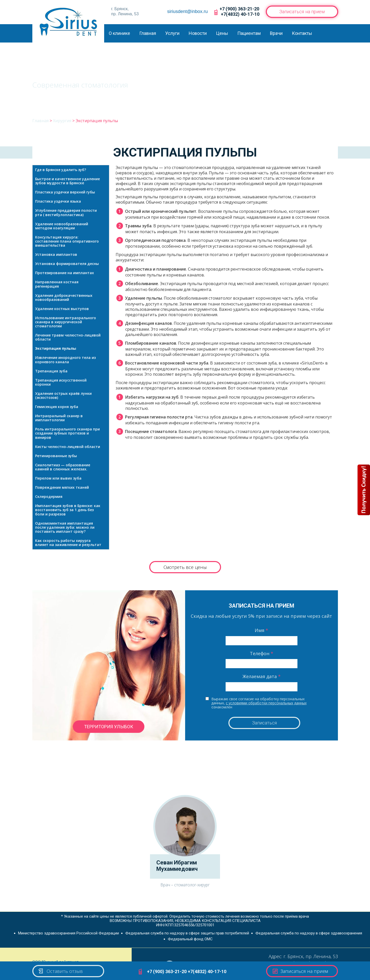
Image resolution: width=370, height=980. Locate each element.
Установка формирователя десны (67, 264)
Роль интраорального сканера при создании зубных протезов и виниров (67, 433)
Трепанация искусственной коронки (61, 382)
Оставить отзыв (60, 971)
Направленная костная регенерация (57, 284)
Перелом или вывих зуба (58, 478)
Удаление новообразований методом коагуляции (62, 226)
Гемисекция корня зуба (57, 407)
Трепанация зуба (51, 371)
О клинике (119, 33)
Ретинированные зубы (56, 456)
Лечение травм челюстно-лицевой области (68, 337)
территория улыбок (109, 727)
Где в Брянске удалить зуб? (61, 170)
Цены (222, 33)
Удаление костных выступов (62, 309)
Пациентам (249, 33)
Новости (198, 33)
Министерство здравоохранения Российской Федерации (68, 933)
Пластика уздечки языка (58, 201)
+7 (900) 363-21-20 (239, 9)
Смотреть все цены (185, 567)
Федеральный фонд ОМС (190, 939)
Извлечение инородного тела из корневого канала (65, 360)
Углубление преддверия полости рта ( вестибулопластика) (66, 212)
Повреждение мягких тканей (62, 487)
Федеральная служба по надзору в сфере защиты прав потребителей (187, 933)
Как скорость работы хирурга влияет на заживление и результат (68, 543)
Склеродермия (49, 496)
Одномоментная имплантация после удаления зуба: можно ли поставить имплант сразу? (65, 527)
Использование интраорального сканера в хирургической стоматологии (66, 322)
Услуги (172, 33)
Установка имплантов (56, 254)
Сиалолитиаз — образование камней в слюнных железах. (63, 467)
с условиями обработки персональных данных (266, 703)
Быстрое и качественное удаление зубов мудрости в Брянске (67, 181)
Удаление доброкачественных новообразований (64, 297)
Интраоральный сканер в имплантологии (59, 418)
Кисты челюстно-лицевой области (68, 447)
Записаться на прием (302, 12)
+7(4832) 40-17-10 (240, 14)
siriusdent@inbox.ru (188, 11)
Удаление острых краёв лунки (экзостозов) (63, 395)
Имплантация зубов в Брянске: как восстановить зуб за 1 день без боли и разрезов (68, 510)
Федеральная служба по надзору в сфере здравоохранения (309, 933)
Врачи (276, 33)
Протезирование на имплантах (65, 273)
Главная (148, 33)
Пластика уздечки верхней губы (65, 192)
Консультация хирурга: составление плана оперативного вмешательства (67, 241)
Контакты (302, 33)
